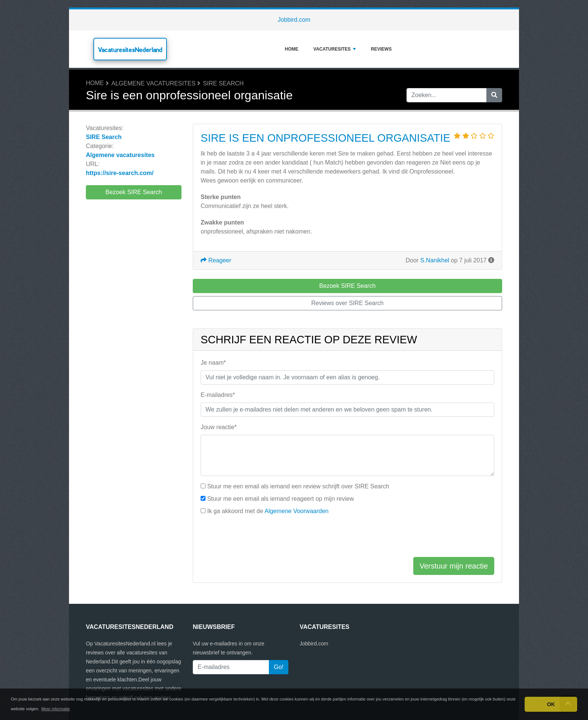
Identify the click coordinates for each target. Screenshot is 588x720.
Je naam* (213, 363)
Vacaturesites (335, 49)
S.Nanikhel (435, 260)
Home (292, 49)
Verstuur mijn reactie (454, 566)
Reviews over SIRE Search (347, 303)
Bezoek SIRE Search (133, 192)
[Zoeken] (494, 95)
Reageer (216, 260)
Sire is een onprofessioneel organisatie (325, 138)
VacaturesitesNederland (130, 50)
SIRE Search (223, 83)
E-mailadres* (218, 395)
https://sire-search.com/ (120, 173)
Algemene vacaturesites (153, 83)
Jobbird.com (294, 20)
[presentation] (258, 536)
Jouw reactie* (219, 427)
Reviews (381, 49)
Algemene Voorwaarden (296, 511)
